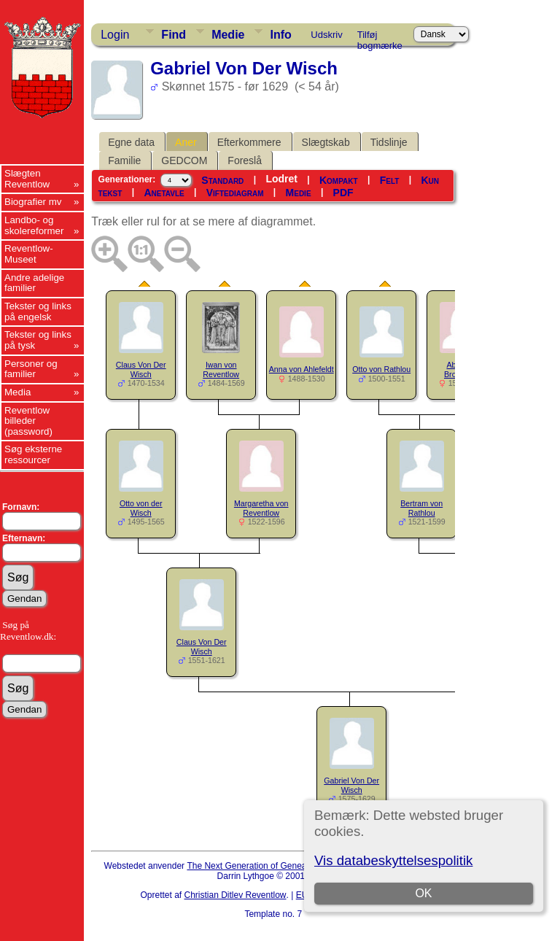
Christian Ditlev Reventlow (235, 895)
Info (280, 35)
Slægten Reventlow (27, 179)
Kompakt (339, 180)
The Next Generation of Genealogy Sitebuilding (279, 866)
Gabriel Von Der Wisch (351, 785)
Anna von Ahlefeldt (302, 369)
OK (423, 893)
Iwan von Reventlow (221, 369)
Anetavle (164, 193)
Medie (228, 35)
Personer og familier (31, 369)
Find (174, 35)
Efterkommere (249, 142)
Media (17, 392)
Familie (124, 160)
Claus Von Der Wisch (141, 369)
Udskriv (326, 35)
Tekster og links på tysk (38, 340)
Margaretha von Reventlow (261, 508)
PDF (343, 193)
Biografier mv (33, 202)
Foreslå (245, 160)
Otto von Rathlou (381, 369)
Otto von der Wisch (141, 508)
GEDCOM (184, 160)
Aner (186, 142)
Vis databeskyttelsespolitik (393, 860)
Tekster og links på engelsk (38, 311)
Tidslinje (389, 142)
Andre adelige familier (34, 283)
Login (115, 35)
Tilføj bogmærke (380, 37)
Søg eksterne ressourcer (33, 454)
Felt (390, 180)
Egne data (131, 142)
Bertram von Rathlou (421, 508)
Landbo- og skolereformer (34, 225)
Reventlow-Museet (29, 254)
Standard (222, 180)
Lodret (281, 179)
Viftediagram (235, 193)
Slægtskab (326, 142)
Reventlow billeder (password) (28, 421)
